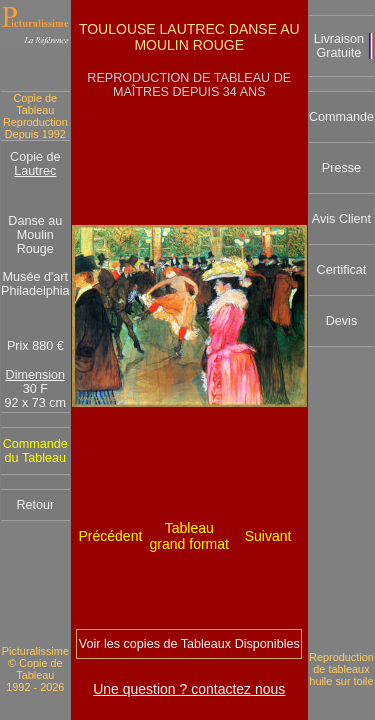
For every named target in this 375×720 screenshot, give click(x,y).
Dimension (36, 375)
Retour (35, 505)
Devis (342, 321)
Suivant (268, 536)
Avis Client (341, 219)
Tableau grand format (189, 536)
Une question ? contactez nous (189, 689)
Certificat (342, 270)
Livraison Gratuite (339, 46)
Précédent (111, 536)
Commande (341, 117)
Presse (341, 168)
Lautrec (35, 171)
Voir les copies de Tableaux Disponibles (189, 644)
